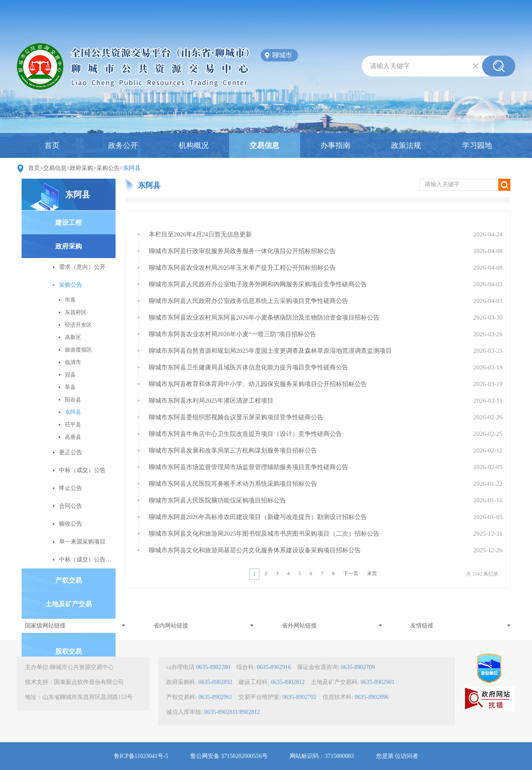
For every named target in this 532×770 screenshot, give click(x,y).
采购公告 (108, 168)
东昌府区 (76, 312)
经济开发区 (78, 325)
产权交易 (69, 580)
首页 (52, 145)
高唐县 (73, 437)
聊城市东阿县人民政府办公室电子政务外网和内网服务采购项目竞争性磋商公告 (258, 284)
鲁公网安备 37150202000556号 (229, 756)
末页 (372, 573)
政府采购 (81, 168)
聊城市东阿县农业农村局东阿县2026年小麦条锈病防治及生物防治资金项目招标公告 (264, 317)
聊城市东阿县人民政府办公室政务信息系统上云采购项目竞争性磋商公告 (249, 301)
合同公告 (71, 506)
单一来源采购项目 (82, 542)
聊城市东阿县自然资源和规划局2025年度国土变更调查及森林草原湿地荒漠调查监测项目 (270, 351)
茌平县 (73, 424)
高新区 (73, 337)
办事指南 (335, 145)
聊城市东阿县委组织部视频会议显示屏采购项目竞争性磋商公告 (236, 417)
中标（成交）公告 (82, 470)
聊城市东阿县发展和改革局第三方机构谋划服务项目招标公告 (233, 450)
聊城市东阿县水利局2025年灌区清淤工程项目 (211, 401)
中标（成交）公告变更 (87, 560)
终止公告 (71, 488)
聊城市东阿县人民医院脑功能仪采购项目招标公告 (217, 500)
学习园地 (477, 145)
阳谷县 (73, 400)
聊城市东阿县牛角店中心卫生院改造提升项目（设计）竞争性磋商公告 (245, 434)
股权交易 (69, 651)
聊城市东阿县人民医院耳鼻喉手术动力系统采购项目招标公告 (233, 484)
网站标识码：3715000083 (322, 756)
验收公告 (71, 524)
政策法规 (406, 145)
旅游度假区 (78, 350)
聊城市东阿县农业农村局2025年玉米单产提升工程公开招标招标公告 (242, 268)
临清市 (73, 362)
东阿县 (78, 194)
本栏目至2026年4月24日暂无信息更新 (200, 234)
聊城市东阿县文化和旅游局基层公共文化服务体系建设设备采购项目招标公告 (255, 550)
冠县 (70, 375)
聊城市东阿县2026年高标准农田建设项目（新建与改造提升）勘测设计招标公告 (258, 517)
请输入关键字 (390, 66)
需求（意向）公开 (82, 267)
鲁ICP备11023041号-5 (141, 756)
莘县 (70, 387)
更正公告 (71, 452)
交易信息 (264, 145)
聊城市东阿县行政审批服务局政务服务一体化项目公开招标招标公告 (242, 251)
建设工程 (69, 223)
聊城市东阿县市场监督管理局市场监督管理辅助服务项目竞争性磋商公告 (249, 467)
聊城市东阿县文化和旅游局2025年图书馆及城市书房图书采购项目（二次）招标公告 (264, 534)
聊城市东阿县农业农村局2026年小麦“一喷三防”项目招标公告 (233, 334)
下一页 (351, 573)
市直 (70, 300)
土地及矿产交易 (69, 604)
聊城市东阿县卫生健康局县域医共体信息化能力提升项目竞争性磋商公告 (249, 367)
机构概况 (194, 145)
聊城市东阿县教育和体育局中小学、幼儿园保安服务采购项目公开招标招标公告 (258, 384)
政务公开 (123, 145)
